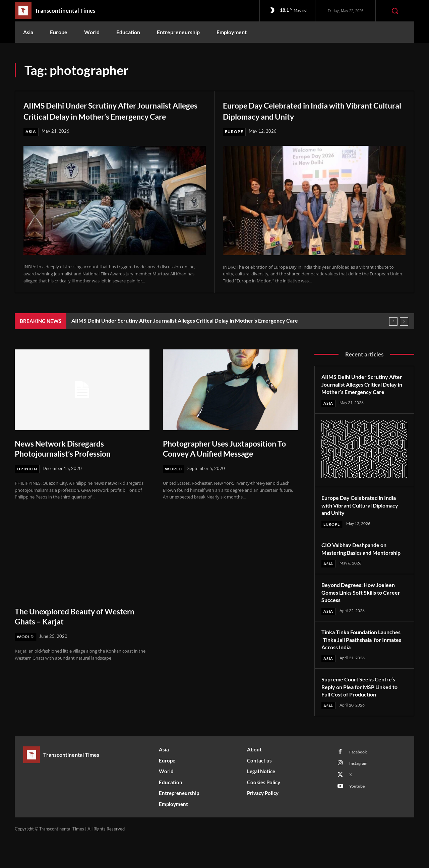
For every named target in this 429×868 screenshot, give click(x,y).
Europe (234, 132)
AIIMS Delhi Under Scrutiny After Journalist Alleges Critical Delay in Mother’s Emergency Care (95, 116)
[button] (395, 11)
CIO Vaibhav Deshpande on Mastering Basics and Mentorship (358, 571)
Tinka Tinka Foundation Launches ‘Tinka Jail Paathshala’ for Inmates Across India (363, 666)
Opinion (27, 480)
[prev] (393, 332)
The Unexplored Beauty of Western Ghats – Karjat (66, 627)
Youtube (358, 817)
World (174, 480)
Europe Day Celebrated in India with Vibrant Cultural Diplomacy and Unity (302, 110)
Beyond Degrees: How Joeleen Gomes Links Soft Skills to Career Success (362, 619)
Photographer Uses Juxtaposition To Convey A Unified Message (228, 459)
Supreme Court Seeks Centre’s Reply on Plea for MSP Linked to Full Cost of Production (363, 714)
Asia (31, 142)
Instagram (360, 792)
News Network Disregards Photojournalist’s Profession (70, 459)
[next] (404, 332)
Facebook (359, 780)
